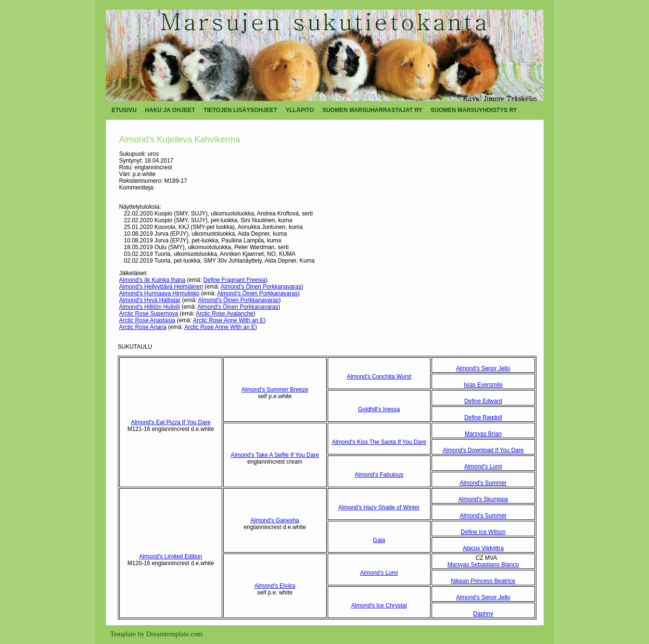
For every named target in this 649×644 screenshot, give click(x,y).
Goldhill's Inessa (379, 409)
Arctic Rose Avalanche (225, 314)
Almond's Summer (483, 483)
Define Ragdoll (483, 417)
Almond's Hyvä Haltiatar (150, 300)
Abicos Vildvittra (483, 548)
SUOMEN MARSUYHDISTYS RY (474, 110)
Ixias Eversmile (483, 385)
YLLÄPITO (299, 110)
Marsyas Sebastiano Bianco (483, 565)
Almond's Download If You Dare (483, 450)
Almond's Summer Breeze (275, 390)
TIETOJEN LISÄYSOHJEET (240, 110)
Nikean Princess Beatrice (483, 581)
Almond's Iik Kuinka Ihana (153, 280)
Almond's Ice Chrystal (379, 606)
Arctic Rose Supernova (149, 314)
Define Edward (483, 401)
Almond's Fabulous (379, 475)
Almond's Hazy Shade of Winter (379, 507)
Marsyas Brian (483, 434)
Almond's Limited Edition (171, 556)
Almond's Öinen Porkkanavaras (261, 287)
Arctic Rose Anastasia (147, 320)
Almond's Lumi (483, 467)
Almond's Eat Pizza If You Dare (171, 422)
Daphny (483, 614)
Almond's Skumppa (483, 499)
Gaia (379, 540)
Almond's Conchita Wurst (379, 377)
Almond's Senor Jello (483, 368)
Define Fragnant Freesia (235, 280)
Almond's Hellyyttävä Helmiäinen (161, 287)
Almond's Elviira (275, 586)
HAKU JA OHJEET (170, 110)
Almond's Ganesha (275, 520)
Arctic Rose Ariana (143, 327)
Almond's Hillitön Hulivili (150, 307)
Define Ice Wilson (483, 532)
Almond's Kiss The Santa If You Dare (379, 442)
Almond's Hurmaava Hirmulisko (159, 293)
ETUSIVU (124, 110)
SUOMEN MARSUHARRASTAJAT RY (372, 110)
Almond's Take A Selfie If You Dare (275, 455)
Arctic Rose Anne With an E (228, 320)
